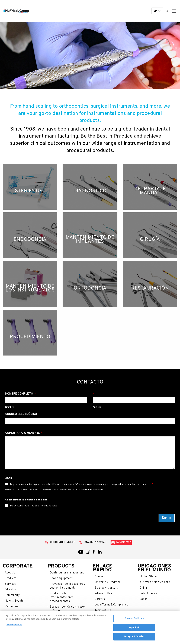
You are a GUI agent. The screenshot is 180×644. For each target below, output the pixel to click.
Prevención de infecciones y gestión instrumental (67, 586)
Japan (144, 599)
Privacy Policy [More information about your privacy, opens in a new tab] (14, 626)
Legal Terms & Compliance (111, 605)
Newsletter (123, 542)
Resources (11, 607)
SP (157, 11)
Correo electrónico (21, 414)
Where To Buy (103, 594)
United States (149, 577)
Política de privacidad (94, 489)
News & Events (14, 601)
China (143, 588)
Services (10, 584)
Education (11, 590)
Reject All (134, 629)
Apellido (134, 394)
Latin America (149, 594)
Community (12, 595)
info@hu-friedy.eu (95, 542)
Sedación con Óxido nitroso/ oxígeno (67, 609)
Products (10, 578)
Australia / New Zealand (155, 582)
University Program (107, 582)
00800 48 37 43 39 (62, 542)
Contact (100, 577)
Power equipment (61, 578)
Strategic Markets (106, 588)
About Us (11, 573)
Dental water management (67, 573)
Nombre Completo (20, 394)
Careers (100, 599)
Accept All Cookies (134, 638)
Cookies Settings (134, 619)
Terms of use (103, 610)
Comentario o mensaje (23, 433)
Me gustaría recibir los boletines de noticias (33, 506)
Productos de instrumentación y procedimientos (61, 597)
